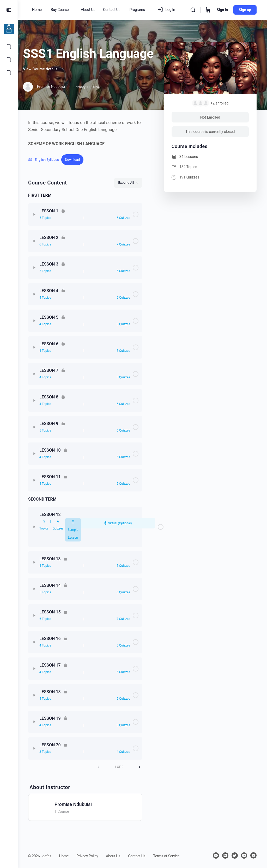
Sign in (222, 10)
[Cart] (208, 10)
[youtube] (244, 855)
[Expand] (34, 214)
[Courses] (9, 60)
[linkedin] (225, 855)
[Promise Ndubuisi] (43, 807)
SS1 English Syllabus (44, 160)
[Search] (193, 10)
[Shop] (9, 73)
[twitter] (235, 855)
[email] (253, 855)
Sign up (245, 10)
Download (72, 160)
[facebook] (216, 855)
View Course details (44, 69)
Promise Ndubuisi (73, 804)
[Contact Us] (9, 47)
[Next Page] (139, 767)
